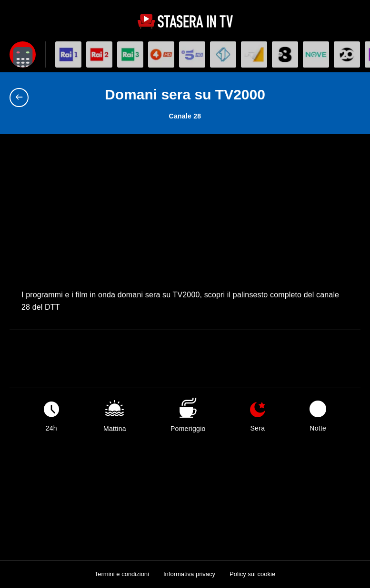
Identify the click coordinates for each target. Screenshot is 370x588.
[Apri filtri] (23, 54)
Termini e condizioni (122, 574)
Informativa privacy (189, 574)
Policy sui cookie (252, 574)
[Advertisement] (185, 217)
